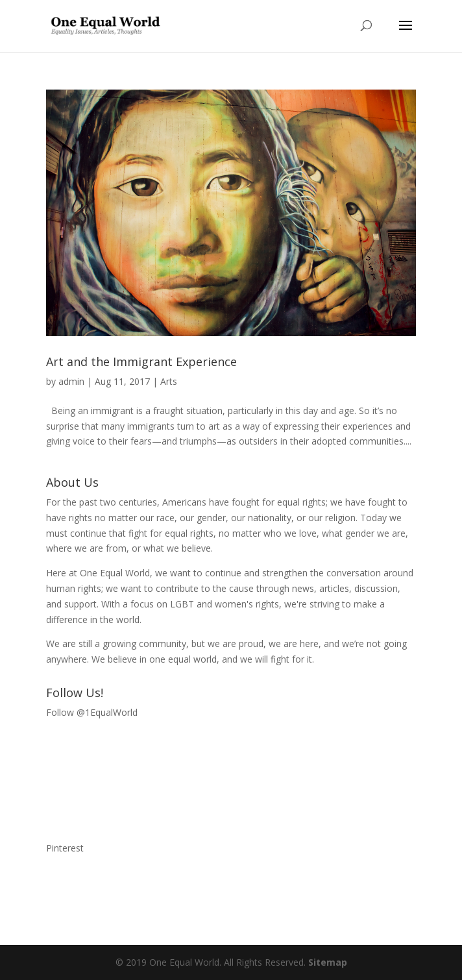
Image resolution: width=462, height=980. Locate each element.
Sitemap (328, 962)
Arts (169, 381)
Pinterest (65, 848)
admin (71, 381)
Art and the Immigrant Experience (141, 361)
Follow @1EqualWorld (92, 712)
